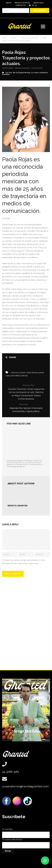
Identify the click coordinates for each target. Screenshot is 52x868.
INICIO (9, 3)
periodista (15, 376)
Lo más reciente (39, 73)
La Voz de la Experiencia (29, 38)
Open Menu (43, 26)
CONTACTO (21, 5)
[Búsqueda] (40, 10)
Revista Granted (22, 68)
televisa (24, 376)
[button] (45, 861)
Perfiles (14, 38)
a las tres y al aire (18, 372)
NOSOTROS (38, 3)
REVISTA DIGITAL (22, 3)
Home (5, 38)
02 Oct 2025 (7, 68)
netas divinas (32, 372)
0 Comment (37, 68)
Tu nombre (26, 833)
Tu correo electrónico (26, 843)
